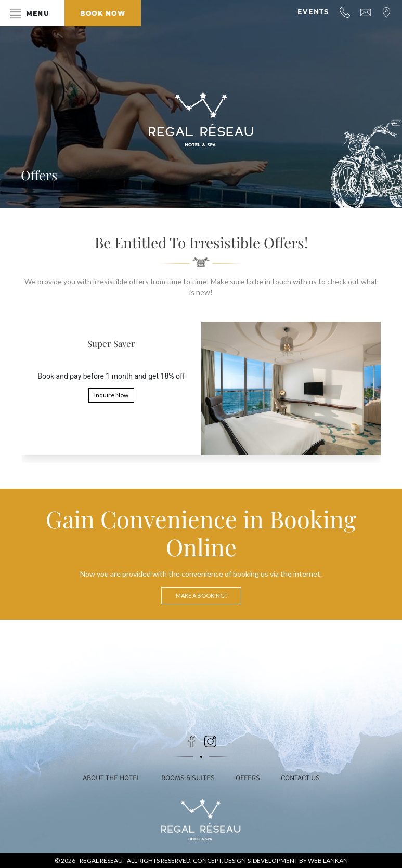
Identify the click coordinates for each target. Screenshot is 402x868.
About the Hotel (112, 778)
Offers (248, 778)
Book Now (103, 13)
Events (313, 12)
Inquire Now (111, 395)
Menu (37, 13)
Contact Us (300, 778)
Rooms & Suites (188, 778)
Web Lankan (328, 860)
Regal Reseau (102, 860)
